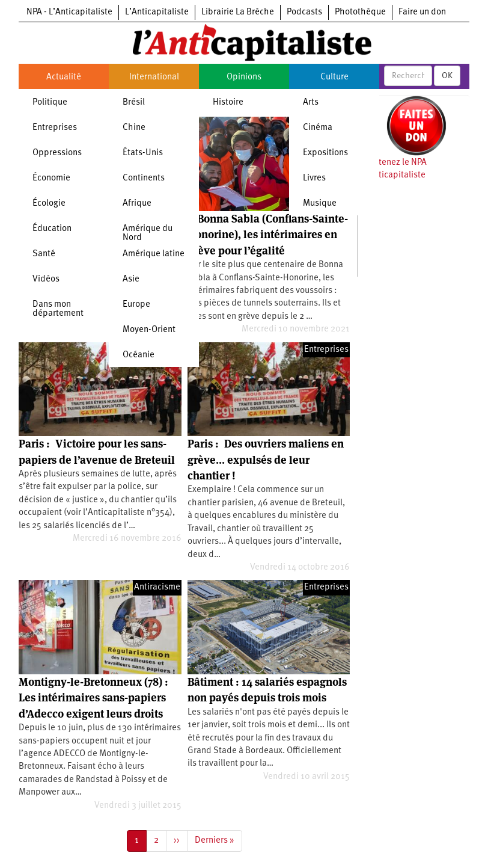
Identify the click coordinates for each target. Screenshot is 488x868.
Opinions (244, 77)
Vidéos (46, 279)
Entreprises (55, 128)
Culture (334, 77)
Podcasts (304, 12)
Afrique (137, 204)
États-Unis (143, 153)
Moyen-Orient (149, 330)
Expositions (325, 153)
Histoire (228, 103)
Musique (320, 204)
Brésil (134, 103)
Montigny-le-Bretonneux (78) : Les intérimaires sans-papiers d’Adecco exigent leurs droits (93, 698)
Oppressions (57, 153)
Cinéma (318, 128)
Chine (134, 128)
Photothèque (360, 12)
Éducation (52, 229)
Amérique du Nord (148, 233)
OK (447, 76)
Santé (44, 254)
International (154, 77)
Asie (131, 279)
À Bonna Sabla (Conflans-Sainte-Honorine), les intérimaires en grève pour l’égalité (268, 235)
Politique (50, 103)
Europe (136, 305)
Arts (311, 103)
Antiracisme (157, 587)
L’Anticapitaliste (157, 12)
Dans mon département (58, 309)
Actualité (64, 77)
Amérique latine (154, 254)
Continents (144, 178)
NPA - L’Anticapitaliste (69, 12)
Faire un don (422, 12)
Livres (314, 178)
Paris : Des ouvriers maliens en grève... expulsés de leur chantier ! (266, 460)
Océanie (139, 355)
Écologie (49, 204)
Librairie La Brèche (238, 12)
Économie (51, 178)
